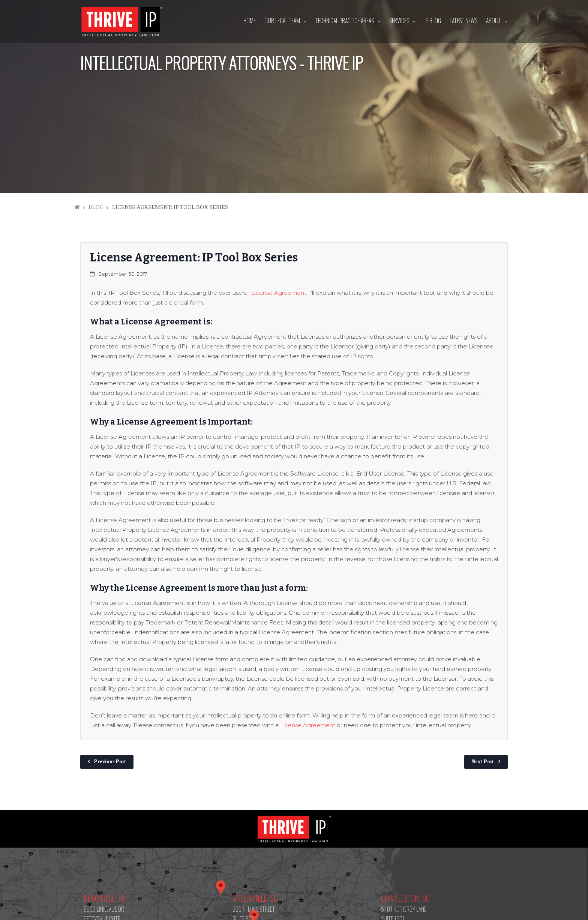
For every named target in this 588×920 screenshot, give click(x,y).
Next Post (483, 762)
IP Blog (433, 21)
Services (399, 21)
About (493, 21)
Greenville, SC (255, 898)
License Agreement (279, 293)
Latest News (463, 21)
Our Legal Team (282, 21)
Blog (96, 207)
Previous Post (110, 762)
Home (250, 21)
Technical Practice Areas (345, 21)
